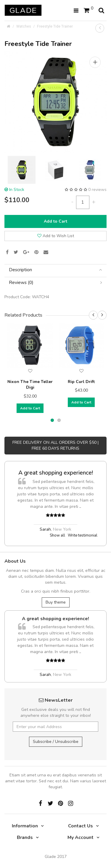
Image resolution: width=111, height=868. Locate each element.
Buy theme (56, 602)
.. (80, 506)
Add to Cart (55, 221)
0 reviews (97, 190)
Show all (57, 535)
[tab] (55, 270)
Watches (24, 26)
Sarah (45, 529)
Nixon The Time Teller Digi (30, 385)
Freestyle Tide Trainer (55, 26)
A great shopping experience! (56, 473)
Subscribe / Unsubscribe (56, 742)
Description (55, 270)
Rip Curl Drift (81, 382)
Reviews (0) (55, 283)
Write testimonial (83, 535)
